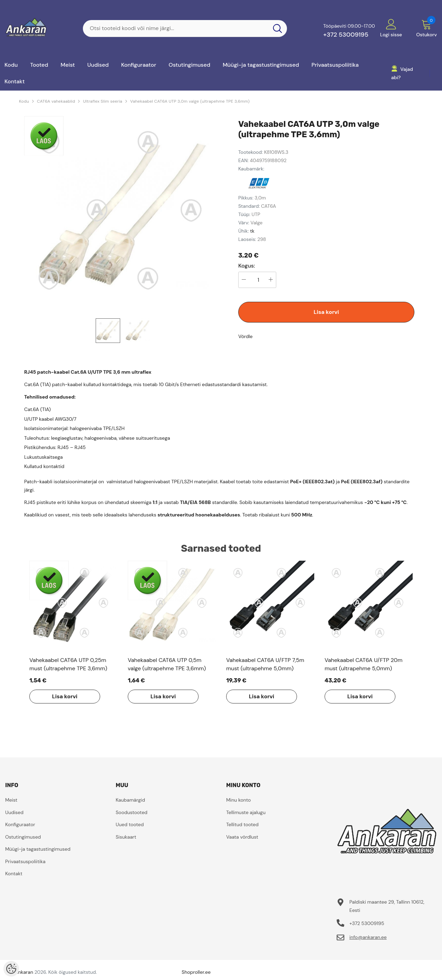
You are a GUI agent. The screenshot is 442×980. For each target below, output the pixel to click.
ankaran (24, 972)
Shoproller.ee (196, 972)
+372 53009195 (346, 35)
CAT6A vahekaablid (56, 101)
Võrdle (246, 336)
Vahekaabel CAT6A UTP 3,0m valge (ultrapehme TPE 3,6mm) (190, 101)
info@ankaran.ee (368, 937)
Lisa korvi (326, 312)
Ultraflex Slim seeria (103, 101)
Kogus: (247, 266)
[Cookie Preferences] (11, 969)
